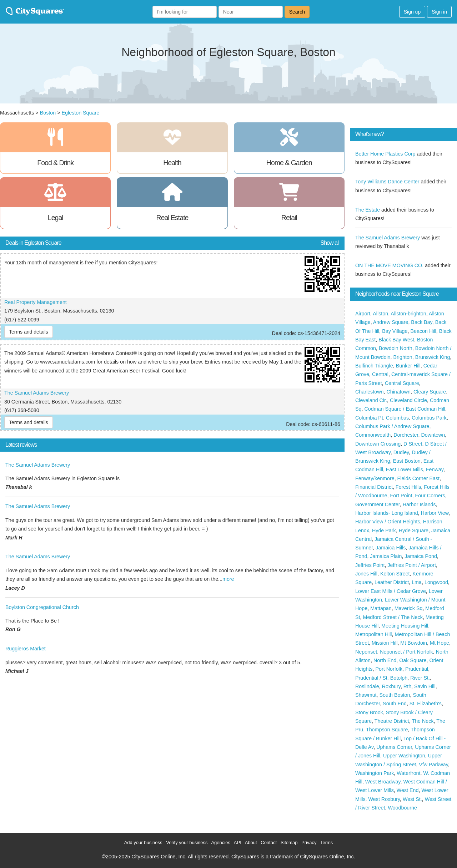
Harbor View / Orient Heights (388, 522)
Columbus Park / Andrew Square (392, 426)
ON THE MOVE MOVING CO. (389, 265)
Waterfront (408, 773)
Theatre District (392, 721)
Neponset (366, 652)
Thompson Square (387, 730)
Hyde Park (384, 531)
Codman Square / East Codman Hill (405, 409)
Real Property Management (36, 302)
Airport (363, 314)
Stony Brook (369, 712)
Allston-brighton (408, 314)
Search (297, 12)
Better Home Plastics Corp (385, 154)
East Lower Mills (405, 469)
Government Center (378, 504)
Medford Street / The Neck (393, 617)
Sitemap (289, 842)
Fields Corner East (418, 478)
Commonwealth (373, 435)
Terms (327, 842)
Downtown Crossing (378, 444)
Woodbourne (402, 808)
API (238, 842)
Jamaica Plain (386, 556)
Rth (407, 686)
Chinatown (398, 392)
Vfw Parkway (433, 765)
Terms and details (29, 332)
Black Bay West (396, 340)
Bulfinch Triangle (374, 366)
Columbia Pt (369, 418)
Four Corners (430, 496)
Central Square (402, 383)
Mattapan (381, 608)
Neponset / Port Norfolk (406, 652)
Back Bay (421, 322)
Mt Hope (440, 643)
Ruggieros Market (26, 649)
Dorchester (406, 435)
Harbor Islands (419, 504)
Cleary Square (430, 392)
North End (385, 660)
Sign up (412, 12)
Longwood (436, 582)
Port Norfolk (389, 669)
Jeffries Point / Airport (412, 565)
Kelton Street (395, 574)
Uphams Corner (394, 747)
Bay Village (395, 331)
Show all (330, 243)
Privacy (309, 842)
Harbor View (435, 513)
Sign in (439, 12)
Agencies (220, 842)
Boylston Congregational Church (42, 607)
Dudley (401, 452)
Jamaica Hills (391, 548)
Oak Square (413, 660)
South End (395, 704)
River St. (420, 678)
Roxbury (391, 686)
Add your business (143, 842)
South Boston (395, 695)
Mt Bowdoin (414, 643)
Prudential (417, 669)
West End (408, 790)
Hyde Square (414, 531)
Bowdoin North (396, 348)
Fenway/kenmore (375, 478)
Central (380, 374)
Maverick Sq (409, 608)
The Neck (423, 721)
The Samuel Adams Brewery (37, 393)
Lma (417, 582)
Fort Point (401, 496)
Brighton (403, 357)
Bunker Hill (408, 366)
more (228, 579)
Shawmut (366, 695)
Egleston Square (80, 113)
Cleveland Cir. (371, 400)
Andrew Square (391, 322)
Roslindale (367, 686)
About (251, 842)
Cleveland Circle (408, 400)
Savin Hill (425, 686)
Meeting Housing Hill (405, 626)
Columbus (397, 418)
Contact (269, 842)
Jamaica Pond (421, 556)
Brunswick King (433, 357)
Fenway (435, 469)
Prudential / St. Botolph (381, 678)
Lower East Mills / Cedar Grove (391, 591)
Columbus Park (429, 418)
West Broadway (383, 782)
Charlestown (369, 392)
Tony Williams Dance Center (387, 182)
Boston (48, 113)
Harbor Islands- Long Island (387, 513)
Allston (380, 314)
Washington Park (375, 773)
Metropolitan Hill (374, 634)
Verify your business (187, 842)
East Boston (407, 461)
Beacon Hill (423, 331)
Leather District (392, 582)
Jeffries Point (370, 565)
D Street (413, 444)
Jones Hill (366, 574)
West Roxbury (384, 799)
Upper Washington (404, 756)
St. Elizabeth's (426, 704)
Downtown (433, 435)
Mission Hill (385, 643)
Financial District (374, 487)
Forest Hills (408, 487)
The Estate (368, 210)
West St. (412, 799)
